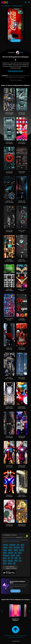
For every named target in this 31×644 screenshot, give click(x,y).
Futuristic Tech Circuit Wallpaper (9, 143)
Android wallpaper (13, 540)
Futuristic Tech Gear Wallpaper (22, 113)
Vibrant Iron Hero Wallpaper (9, 496)
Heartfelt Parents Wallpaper (22, 290)
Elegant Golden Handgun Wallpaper (22, 496)
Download (15, 41)
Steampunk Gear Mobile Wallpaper (22, 525)
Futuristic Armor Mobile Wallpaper (22, 407)
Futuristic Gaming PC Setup (9, 319)
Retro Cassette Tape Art (22, 231)
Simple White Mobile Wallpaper (9, 290)
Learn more (15, 591)
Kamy (19, 52)
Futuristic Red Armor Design (9, 466)
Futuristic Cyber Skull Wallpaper (9, 231)
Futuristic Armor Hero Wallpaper (22, 466)
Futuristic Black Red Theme (22, 172)
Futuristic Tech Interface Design (22, 202)
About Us (12, 635)
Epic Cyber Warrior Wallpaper (9, 378)
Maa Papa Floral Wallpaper (22, 319)
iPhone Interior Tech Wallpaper (22, 378)
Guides (21, 637)
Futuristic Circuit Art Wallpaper (22, 437)
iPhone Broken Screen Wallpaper (22, 143)
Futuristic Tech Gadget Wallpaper (9, 407)
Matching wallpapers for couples (15, 71)
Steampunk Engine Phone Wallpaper (9, 113)
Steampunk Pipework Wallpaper (9, 260)
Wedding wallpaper (17, 6)
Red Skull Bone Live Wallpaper (22, 349)
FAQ (17, 637)
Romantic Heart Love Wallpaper (9, 525)
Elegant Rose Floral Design (9, 349)
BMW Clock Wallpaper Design (22, 260)
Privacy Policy (12, 637)
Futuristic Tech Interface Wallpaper (9, 202)
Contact (6, 635)
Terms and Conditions (20, 635)
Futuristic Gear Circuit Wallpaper (9, 437)
